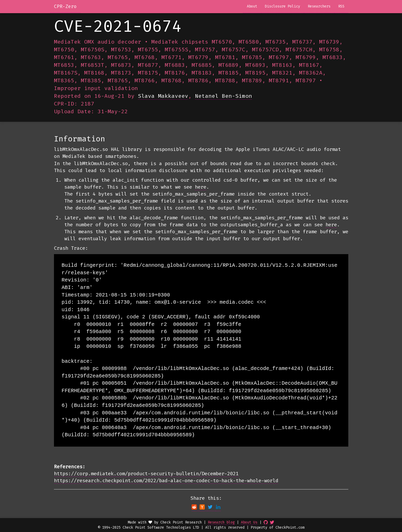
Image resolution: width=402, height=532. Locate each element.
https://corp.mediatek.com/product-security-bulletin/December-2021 (146, 474)
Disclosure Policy (282, 6)
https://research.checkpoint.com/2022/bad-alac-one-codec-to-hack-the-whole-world (166, 481)
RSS (341, 6)
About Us (249, 522)
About (252, 6)
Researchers (319, 6)
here (201, 187)
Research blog (221, 522)
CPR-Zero (65, 6)
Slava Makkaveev (163, 96)
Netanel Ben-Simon (223, 96)
